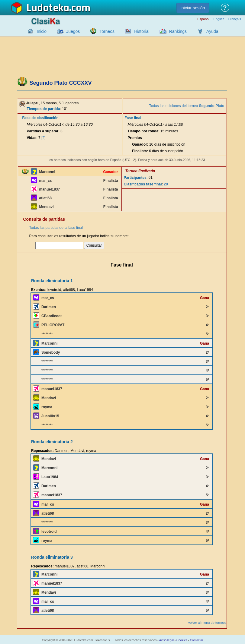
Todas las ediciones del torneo (187, 106)
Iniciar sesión (193, 8)
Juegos (73, 31)
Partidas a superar (43, 131)
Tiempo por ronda (143, 131)
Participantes (135, 178)
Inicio (42, 31)
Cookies (182, 640)
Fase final (133, 118)
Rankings (178, 31)
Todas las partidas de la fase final (56, 228)
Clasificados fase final (143, 184)
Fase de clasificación (40, 118)
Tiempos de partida (44, 109)
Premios (135, 138)
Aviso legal (166, 640)
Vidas (32, 138)
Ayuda (212, 31)
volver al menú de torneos (207, 623)
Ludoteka (48, 8)
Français (235, 19)
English (219, 19)
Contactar (197, 640)
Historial (142, 31)
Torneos (107, 31)
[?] (43, 138)
